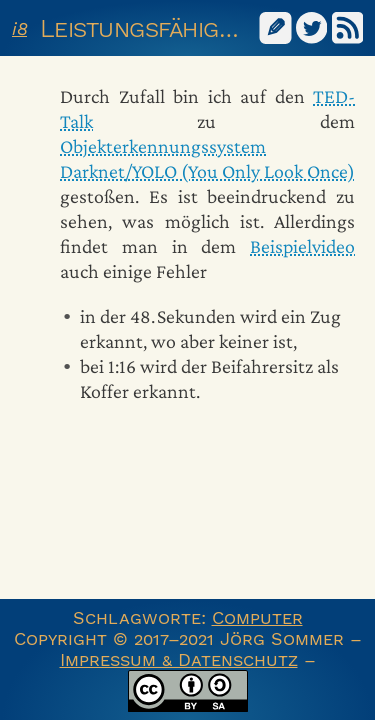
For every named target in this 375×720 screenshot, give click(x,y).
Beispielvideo (302, 246)
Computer (257, 617)
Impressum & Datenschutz (179, 659)
